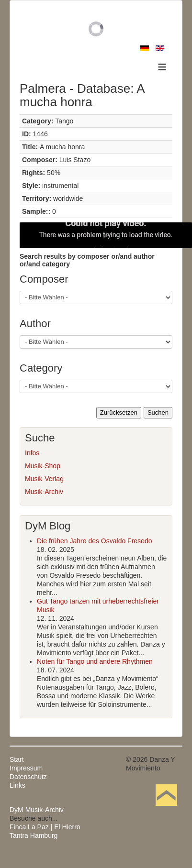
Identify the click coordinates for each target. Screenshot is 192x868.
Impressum (26, 768)
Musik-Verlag (44, 479)
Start (17, 759)
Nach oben (166, 810)
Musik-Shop (43, 466)
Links (17, 785)
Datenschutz (28, 777)
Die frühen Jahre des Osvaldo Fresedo (94, 541)
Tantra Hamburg (34, 835)
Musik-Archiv (44, 492)
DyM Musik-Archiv (37, 810)
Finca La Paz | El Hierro (45, 827)
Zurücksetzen (119, 412)
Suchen (158, 412)
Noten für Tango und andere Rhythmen (95, 661)
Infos (32, 453)
